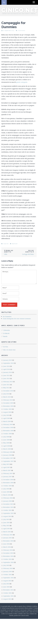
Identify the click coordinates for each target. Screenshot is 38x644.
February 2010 (8, 400)
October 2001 (7, 593)
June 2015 (6, 375)
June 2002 (6, 587)
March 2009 (7, 421)
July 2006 (6, 489)
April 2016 (7, 369)
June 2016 (6, 366)
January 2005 (8, 538)
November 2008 (8, 431)
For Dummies (7, 317)
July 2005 (6, 519)
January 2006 (8, 501)
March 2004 (7, 547)
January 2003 (8, 572)
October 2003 (7, 559)
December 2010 (8, 391)
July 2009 (6, 415)
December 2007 (8, 458)
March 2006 (7, 495)
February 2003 (8, 568)
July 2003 (6, 565)
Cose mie (6, 244)
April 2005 (7, 529)
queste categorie (22, 82)
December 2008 (8, 427)
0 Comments (21, 31)
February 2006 (8, 498)
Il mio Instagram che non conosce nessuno (17, 319)
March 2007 (7, 470)
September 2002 (8, 578)
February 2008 (8, 452)
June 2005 (6, 523)
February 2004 (8, 550)
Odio (10, 252)
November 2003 (8, 556)
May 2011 (6, 388)
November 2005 (8, 507)
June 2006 (6, 492)
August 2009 (7, 412)
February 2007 (8, 473)
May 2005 (6, 526)
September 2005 (8, 513)
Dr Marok (6, 333)
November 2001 (8, 590)
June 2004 (6, 544)
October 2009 (7, 409)
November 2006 (8, 483)
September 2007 (8, 461)
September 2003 (8, 562)
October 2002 (7, 575)
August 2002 (7, 581)
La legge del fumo (28, 252)
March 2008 (7, 449)
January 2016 (8, 372)
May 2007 (6, 464)
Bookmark (15, 244)
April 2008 (7, 446)
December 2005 (8, 504)
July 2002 (6, 584)
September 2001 (8, 596)
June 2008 (6, 440)
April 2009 (7, 418)
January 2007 (8, 477)
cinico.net (20, 10)
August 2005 (7, 516)
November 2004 (8, 541)
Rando (5, 336)
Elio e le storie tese (9, 350)
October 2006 (7, 486)
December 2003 (8, 553)
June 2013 (6, 378)
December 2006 (8, 480)
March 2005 (7, 532)
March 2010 (7, 397)
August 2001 (7, 599)
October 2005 (7, 510)
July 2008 (6, 437)
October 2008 (7, 434)
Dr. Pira (6, 347)
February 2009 (8, 424)
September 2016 (8, 363)
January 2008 (8, 455)
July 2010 (6, 394)
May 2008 (6, 443)
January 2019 (8, 360)
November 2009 (8, 406)
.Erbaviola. (7, 330)
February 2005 (8, 535)
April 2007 (7, 467)
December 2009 (8, 403)
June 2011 (6, 385)
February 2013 (8, 382)
